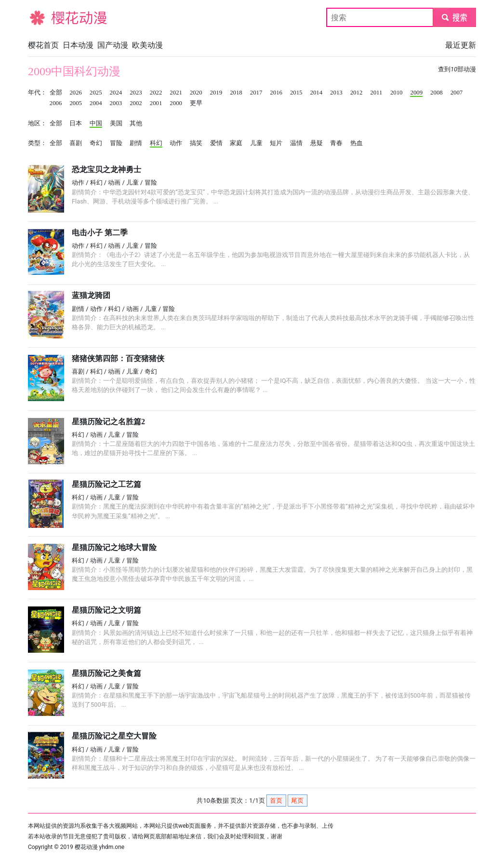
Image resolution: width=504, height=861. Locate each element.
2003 (116, 103)
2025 (96, 93)
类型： (37, 143)
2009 (416, 93)
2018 (236, 93)
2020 (196, 93)
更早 (196, 103)
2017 (256, 93)
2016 (276, 93)
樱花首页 (43, 45)
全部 (56, 93)
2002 (136, 103)
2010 (397, 93)
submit (454, 17)
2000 (176, 103)
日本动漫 (78, 45)
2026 (76, 93)
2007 (457, 93)
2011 (376, 93)
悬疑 (317, 143)
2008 (437, 93)
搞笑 (196, 143)
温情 (296, 143)
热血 (357, 143)
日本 (76, 123)
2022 (156, 93)
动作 (176, 143)
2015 (296, 93)
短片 (276, 143)
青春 (336, 143)
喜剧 (76, 143)
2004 (96, 103)
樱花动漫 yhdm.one (100, 847)
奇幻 (96, 143)
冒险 (116, 143)
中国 (96, 123)
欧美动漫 (147, 45)
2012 (357, 93)
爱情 (216, 143)
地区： (37, 123)
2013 (336, 93)
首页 (276, 800)
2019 (216, 93)
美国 (116, 123)
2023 (136, 93)
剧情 (136, 143)
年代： (37, 93)
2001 (156, 103)
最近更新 (461, 45)
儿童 (256, 143)
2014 (317, 93)
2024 (116, 93)
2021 (176, 93)
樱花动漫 (43, 17)
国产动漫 (113, 45)
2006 (56, 103)
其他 (136, 123)
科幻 (156, 143)
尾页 (297, 800)
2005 (76, 103)
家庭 (236, 143)
